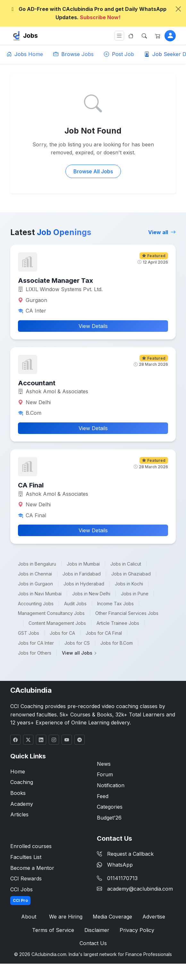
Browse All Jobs (93, 171)
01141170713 (122, 878)
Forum (105, 774)
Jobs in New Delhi (91, 594)
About (29, 917)
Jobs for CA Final (104, 633)
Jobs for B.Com (117, 643)
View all (162, 232)
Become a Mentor (32, 868)
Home (18, 772)
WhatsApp (115, 865)
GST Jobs (29, 633)
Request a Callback (125, 854)
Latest (51, 232)
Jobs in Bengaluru (37, 564)
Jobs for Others (35, 653)
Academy (22, 804)
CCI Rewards (26, 878)
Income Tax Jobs (115, 604)
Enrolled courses (31, 846)
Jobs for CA (62, 633)
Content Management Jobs (57, 623)
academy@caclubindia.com (140, 889)
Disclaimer (97, 930)
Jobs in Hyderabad (84, 584)
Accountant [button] (37, 383)
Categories (110, 807)
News (104, 764)
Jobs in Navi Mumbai (40, 594)
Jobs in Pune (135, 594)
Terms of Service (53, 930)
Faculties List (26, 857)
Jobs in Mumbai (83, 564)
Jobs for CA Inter (36, 643)
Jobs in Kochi (129, 584)
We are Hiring (66, 917)
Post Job (119, 54)
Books (18, 793)
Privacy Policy (137, 930)
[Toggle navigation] (119, 36)
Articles (19, 814)
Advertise (154, 917)
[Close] (178, 9)
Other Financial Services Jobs (127, 613)
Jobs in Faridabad (82, 574)
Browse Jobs (73, 54)
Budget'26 (109, 818)
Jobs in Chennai (35, 574)
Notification (111, 785)
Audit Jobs (75, 604)
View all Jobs (80, 653)
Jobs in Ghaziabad (131, 574)
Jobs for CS (77, 643)
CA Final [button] (31, 485)
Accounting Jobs (36, 604)
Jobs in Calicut (126, 564)
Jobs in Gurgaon (35, 584)
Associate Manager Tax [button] (55, 281)
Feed (103, 796)
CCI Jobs (21, 889)
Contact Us (93, 943)
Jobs (30, 36)
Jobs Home (25, 54)
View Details (93, 326)
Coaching (22, 782)
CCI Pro (20, 900)
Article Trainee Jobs (118, 623)
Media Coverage (112, 917)
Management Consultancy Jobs (51, 613)
